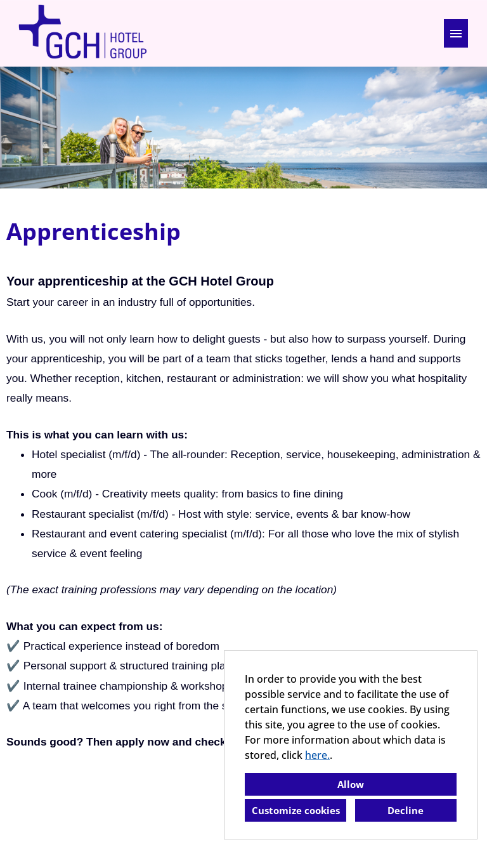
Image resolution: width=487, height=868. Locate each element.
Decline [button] (406, 810)
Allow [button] (351, 784)
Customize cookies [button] (296, 810)
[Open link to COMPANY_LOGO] (82, 33)
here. (317, 755)
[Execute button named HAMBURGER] (456, 33)
